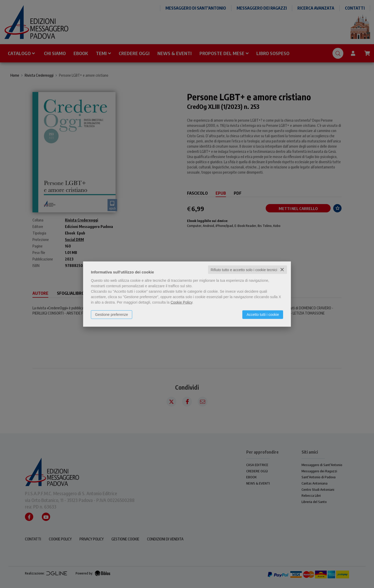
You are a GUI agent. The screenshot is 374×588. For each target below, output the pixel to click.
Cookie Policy (182, 302)
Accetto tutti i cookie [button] (263, 314)
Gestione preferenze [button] (112, 314)
